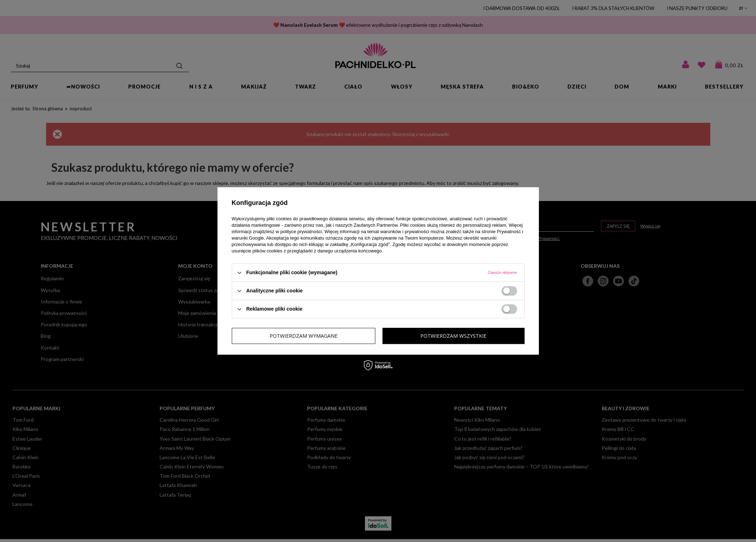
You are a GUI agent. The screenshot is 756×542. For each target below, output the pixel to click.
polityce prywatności (301, 232)
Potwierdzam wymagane (304, 336)
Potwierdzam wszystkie (453, 336)
